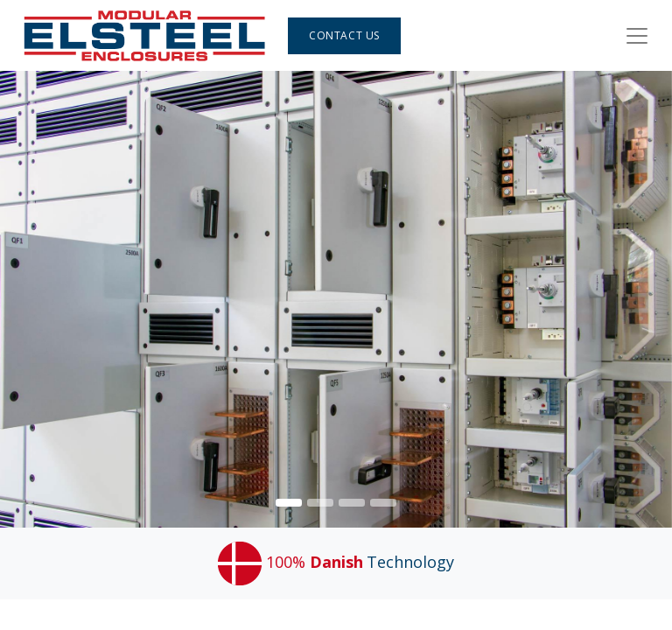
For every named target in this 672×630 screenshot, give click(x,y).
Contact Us (344, 35)
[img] (645, 299)
